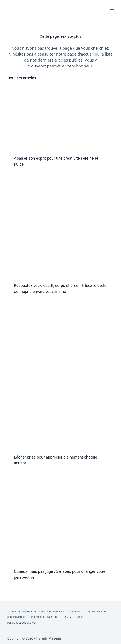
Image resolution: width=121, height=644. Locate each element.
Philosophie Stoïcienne (45, 617)
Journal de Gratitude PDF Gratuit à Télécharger (36, 612)
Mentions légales (96, 612)
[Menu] (112, 8)
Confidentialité (17, 617)
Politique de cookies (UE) (22, 623)
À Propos (75, 612)
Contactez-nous (73, 617)
